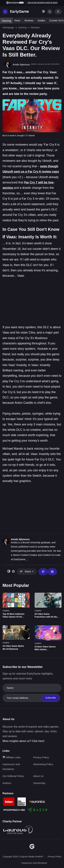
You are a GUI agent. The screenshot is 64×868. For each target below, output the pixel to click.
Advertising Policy (43, 764)
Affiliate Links (12, 757)
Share (26, 571)
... (27, 559)
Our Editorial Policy (13, 776)
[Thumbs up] (43, 572)
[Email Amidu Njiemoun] (52, 572)
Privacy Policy (41, 757)
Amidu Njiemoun (20, 539)
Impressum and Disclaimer (34, 863)
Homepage (8, 28)
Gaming (6, 21)
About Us (38, 776)
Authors (7, 783)
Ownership (39, 783)
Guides (41, 21)
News (17, 21)
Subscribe (51, 698)
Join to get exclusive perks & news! (42, 3)
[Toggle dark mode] (43, 12)
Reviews (29, 21)
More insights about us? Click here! (24, 741)
